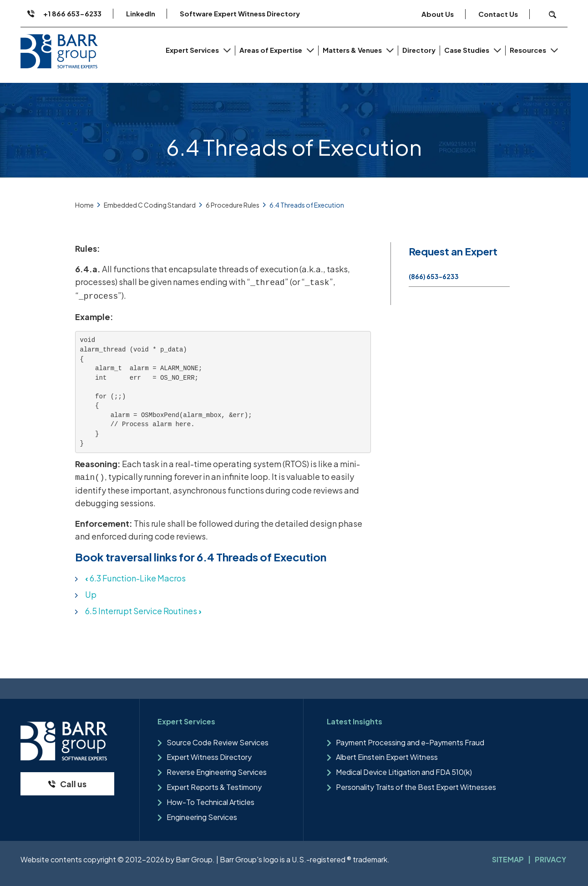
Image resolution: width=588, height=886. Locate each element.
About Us (438, 14)
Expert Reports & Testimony (214, 787)
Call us (73, 784)
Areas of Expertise (271, 50)
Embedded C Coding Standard (150, 205)
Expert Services (193, 50)
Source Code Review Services (218, 742)
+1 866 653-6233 (72, 13)
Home (84, 205)
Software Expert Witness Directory (240, 13)
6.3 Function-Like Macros (135, 578)
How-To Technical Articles (210, 802)
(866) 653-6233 (434, 276)
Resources (529, 50)
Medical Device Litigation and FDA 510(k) (404, 772)
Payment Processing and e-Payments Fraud (410, 742)
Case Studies (467, 50)
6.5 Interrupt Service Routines (143, 611)
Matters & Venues (353, 50)
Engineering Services (202, 817)
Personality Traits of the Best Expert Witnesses (416, 787)
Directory (419, 50)
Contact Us (498, 14)
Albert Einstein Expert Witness (387, 757)
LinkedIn (141, 13)
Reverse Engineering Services (217, 772)
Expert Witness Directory (209, 757)
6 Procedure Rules (233, 205)
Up (91, 594)
